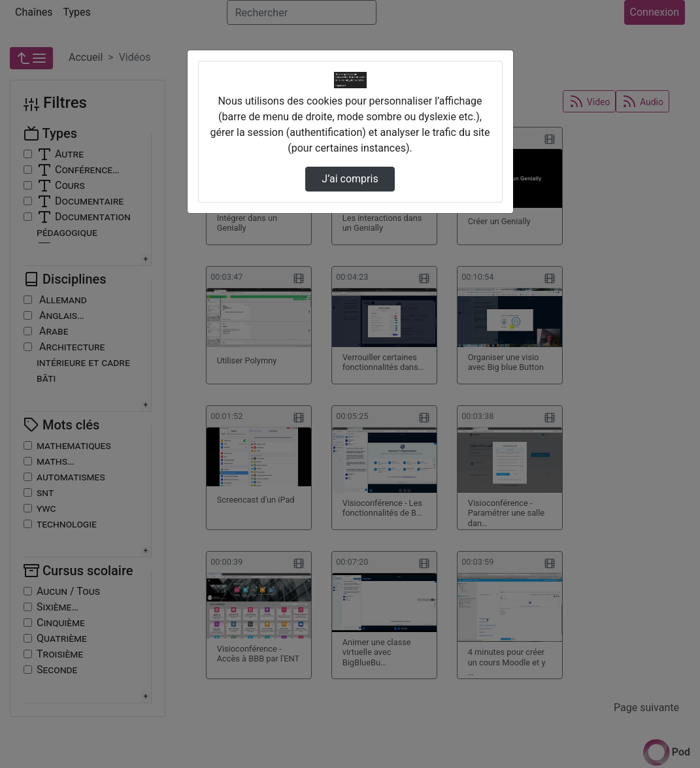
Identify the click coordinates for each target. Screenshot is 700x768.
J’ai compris (350, 179)
